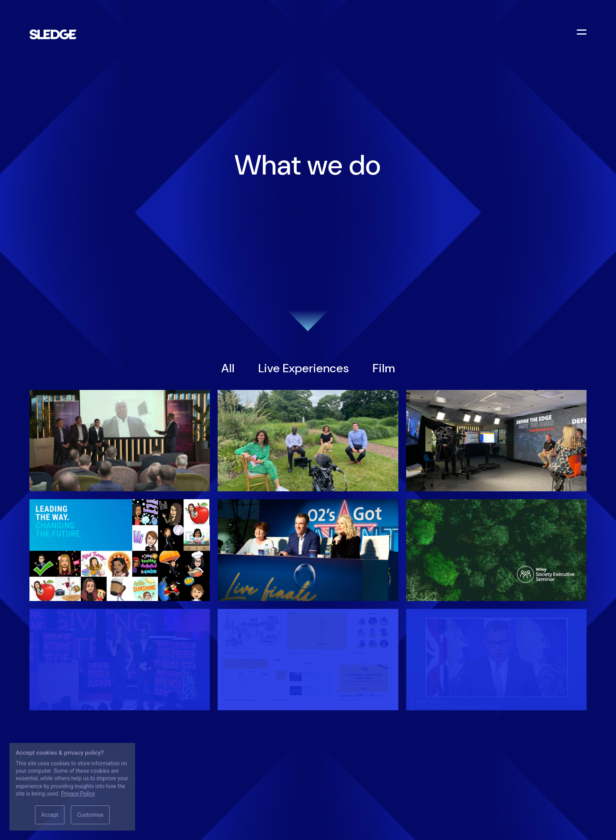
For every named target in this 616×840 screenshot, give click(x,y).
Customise (90, 815)
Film (384, 368)
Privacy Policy (78, 794)
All (228, 368)
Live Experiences (303, 368)
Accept (50, 815)
